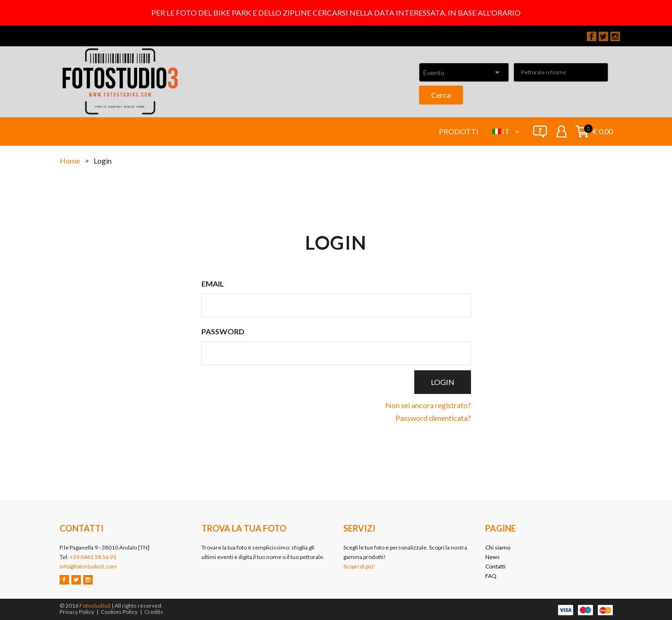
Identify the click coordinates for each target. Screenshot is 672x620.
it (511, 131)
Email (213, 284)
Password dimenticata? (433, 418)
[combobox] (464, 72)
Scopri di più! (359, 566)
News (493, 557)
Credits (154, 612)
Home (70, 161)
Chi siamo (498, 547)
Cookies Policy (119, 612)
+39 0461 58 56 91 (93, 557)
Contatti (495, 566)
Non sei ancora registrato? (428, 405)
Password (223, 331)
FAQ (491, 576)
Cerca (441, 95)
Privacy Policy (77, 612)
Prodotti (459, 131)
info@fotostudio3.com (88, 566)
